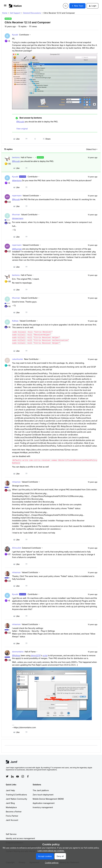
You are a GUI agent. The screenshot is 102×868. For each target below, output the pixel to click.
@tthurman (17, 249)
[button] (5, 6)
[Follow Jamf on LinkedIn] (12, 776)
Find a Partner (12, 816)
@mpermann (18, 218)
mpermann (17, 196)
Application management (44, 803)
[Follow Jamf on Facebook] (28, 776)
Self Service (11, 834)
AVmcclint (16, 548)
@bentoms (17, 180)
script (45, 655)
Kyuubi (15, 35)
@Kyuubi (20, 122)
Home (5, 13)
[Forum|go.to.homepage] (15, 6)
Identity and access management (20, 838)
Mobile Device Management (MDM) (48, 799)
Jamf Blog (10, 803)
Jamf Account (12, 820)
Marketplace (11, 807)
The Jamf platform (41, 790)
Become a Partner (14, 812)
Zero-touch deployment (43, 795)
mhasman (16, 482)
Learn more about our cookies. (51, 851)
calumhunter (18, 359)
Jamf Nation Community (16, 799)
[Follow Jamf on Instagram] (23, 776)
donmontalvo (18, 652)
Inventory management (43, 807)
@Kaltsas (16, 655)
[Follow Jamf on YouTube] (18, 776)
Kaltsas (15, 321)
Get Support (15, 13)
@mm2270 (36, 655)
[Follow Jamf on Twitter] (7, 776)
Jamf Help (10, 790)
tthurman (16, 215)
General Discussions (32, 13)
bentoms (16, 157)
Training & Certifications (16, 795)
